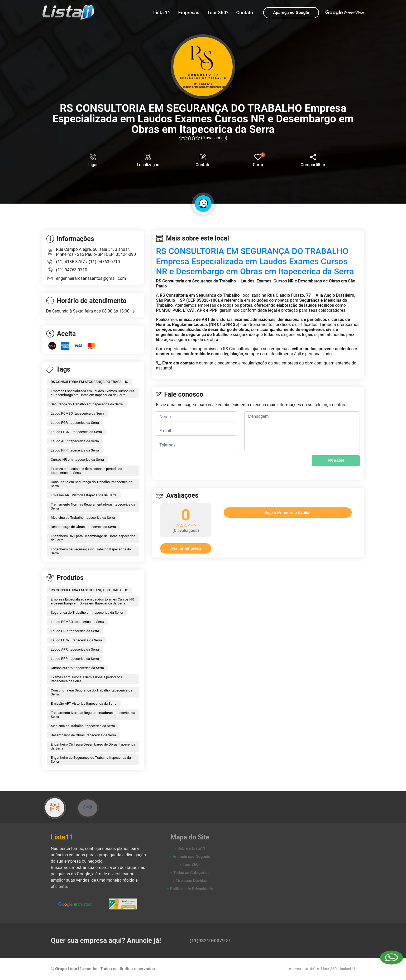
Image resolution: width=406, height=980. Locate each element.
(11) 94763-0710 (104, 262)
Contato (245, 13)
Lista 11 (162, 13)
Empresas (189, 13)
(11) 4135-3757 (71, 262)
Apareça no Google (291, 13)
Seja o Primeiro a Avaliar (288, 513)
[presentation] (276, 463)
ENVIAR (336, 461)
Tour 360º (218, 13)
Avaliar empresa (186, 548)
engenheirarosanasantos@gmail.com (91, 278)
